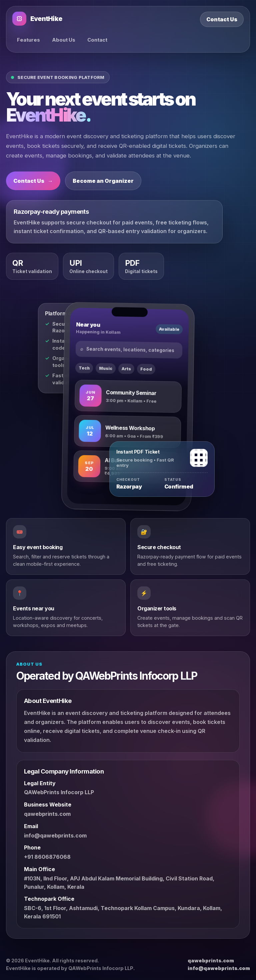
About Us (64, 40)
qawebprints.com (47, 814)
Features (28, 40)
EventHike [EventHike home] (37, 19)
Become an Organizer (103, 181)
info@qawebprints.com (55, 835)
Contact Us (222, 19)
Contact (97, 40)
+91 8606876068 (47, 857)
